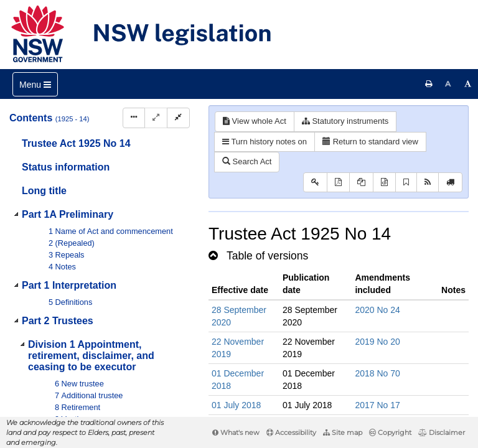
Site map (343, 432)
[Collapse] (178, 118)
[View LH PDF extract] (361, 183)
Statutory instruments (345, 121)
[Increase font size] (468, 84)
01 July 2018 (236, 405)
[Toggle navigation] (35, 84)
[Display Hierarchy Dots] (134, 118)
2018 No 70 (377, 373)
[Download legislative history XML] (384, 183)
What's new (236, 432)
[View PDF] (338, 183)
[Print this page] (429, 84)
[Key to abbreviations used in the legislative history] (315, 183)
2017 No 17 (377, 405)
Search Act (247, 161)
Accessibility (291, 432)
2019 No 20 (377, 342)
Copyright (390, 432)
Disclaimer (442, 432)
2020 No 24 (377, 310)
